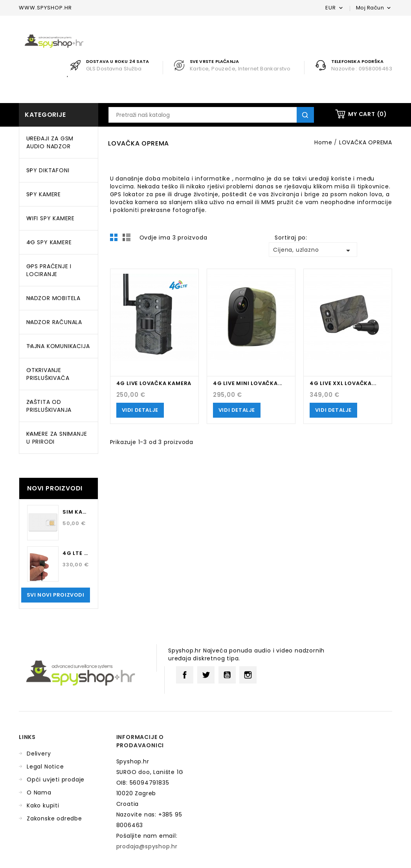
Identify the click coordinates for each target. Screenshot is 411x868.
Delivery (39, 754)
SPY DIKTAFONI (48, 170)
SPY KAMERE (44, 194)
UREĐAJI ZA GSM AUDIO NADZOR (50, 142)
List (128, 240)
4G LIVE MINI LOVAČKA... (248, 383)
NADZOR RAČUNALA (54, 322)
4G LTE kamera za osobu (76, 553)
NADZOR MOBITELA (53, 298)
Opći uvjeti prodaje (56, 780)
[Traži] (211, 115)
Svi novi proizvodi (56, 595)
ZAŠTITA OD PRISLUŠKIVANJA (49, 406)
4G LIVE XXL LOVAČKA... (343, 383)
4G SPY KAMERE (49, 242)
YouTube (227, 675)
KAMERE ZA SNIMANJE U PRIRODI (57, 438)
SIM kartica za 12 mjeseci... (76, 512)
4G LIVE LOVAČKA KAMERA (154, 383)
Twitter (206, 675)
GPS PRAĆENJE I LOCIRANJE (49, 270)
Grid (116, 240)
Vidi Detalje (140, 410)
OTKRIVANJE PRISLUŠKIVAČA (48, 374)
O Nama (39, 792)
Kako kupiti (43, 805)
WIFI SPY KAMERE (50, 218)
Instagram (248, 675)
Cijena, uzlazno (313, 251)
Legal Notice (45, 767)
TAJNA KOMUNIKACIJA (58, 346)
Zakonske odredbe (54, 818)
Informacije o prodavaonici (140, 741)
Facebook (185, 675)
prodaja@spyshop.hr (147, 846)
